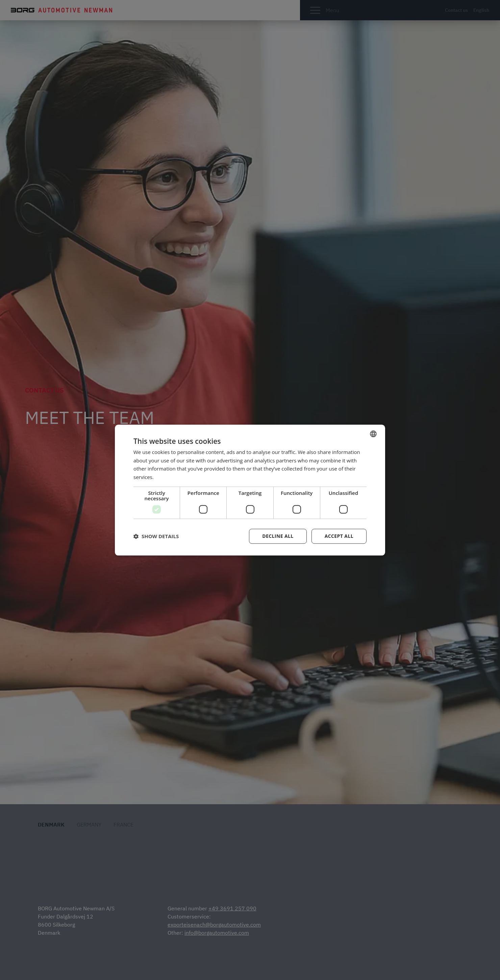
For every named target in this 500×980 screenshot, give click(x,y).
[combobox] (373, 434)
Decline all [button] (278, 536)
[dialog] (250, 490)
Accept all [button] (339, 536)
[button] (156, 536)
